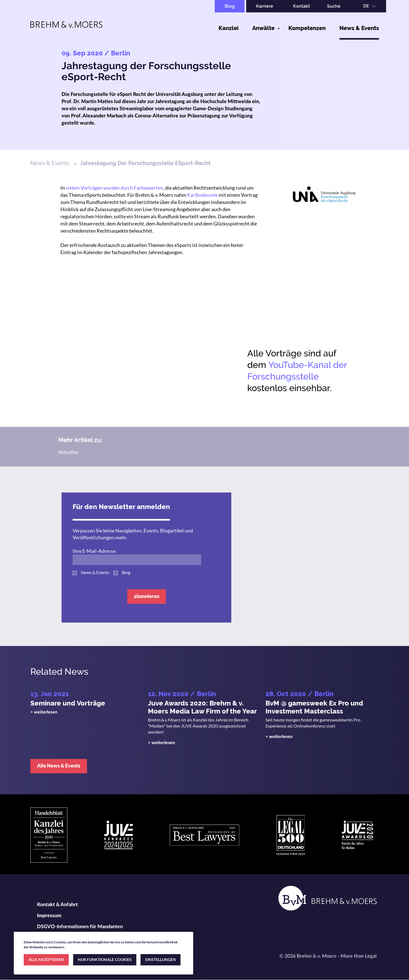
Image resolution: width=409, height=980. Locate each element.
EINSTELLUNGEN (160, 959)
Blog (230, 6)
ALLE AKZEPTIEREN (46, 959)
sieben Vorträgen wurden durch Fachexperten (114, 188)
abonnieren (147, 596)
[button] (324, 194)
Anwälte (263, 28)
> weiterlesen (44, 712)
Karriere (265, 6)
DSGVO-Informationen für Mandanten (80, 927)
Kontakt (302, 6)
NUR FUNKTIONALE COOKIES (105, 959)
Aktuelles (68, 452)
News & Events (359, 28)
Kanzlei (229, 28)
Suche (334, 6)
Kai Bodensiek (202, 195)
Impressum (49, 916)
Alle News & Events (59, 766)
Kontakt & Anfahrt (57, 905)
